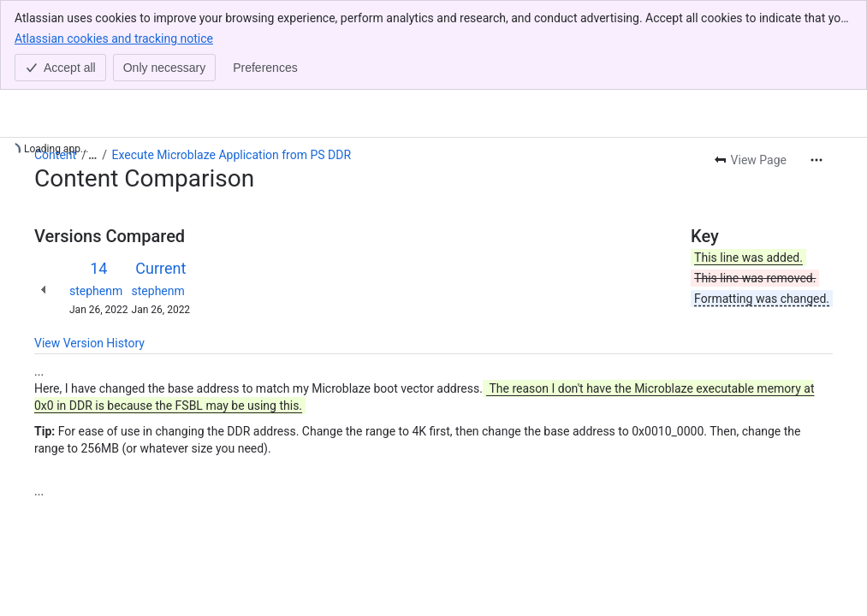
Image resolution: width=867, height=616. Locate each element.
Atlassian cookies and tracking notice (114, 38)
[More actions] (817, 160)
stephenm (96, 291)
